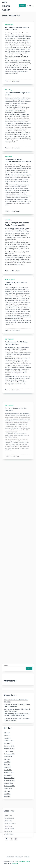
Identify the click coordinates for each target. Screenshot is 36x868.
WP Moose (15, 863)
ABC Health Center (6, 6)
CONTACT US (10, 857)
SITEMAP (27, 857)
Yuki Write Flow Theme (23, 862)
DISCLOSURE (19, 857)
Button (22, 6)
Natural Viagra (9, 25)
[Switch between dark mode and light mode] (28, 6)
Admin (8, 81)
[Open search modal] (30, 6)
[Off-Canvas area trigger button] (33, 6)
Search (6, 666)
